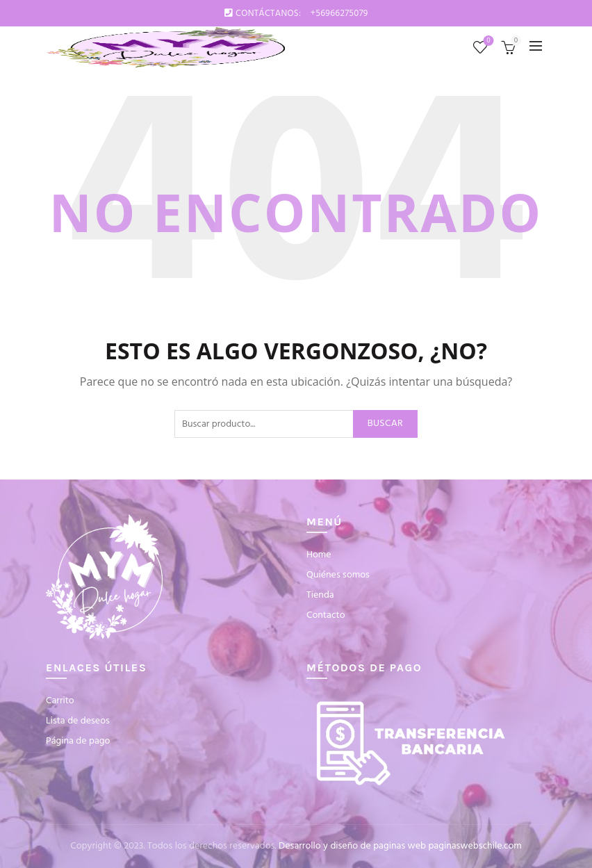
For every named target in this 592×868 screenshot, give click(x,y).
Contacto (326, 615)
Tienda (320, 595)
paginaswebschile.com (475, 846)
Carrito (60, 701)
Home (319, 555)
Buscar (385, 424)
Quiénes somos (338, 575)
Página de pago (78, 741)
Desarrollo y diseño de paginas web (352, 846)
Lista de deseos (487, 41)
